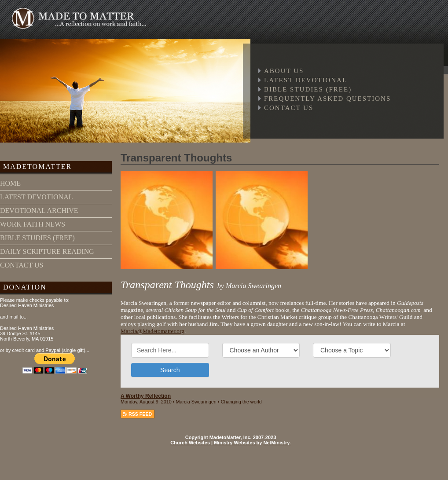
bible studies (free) (37, 238)
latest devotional (36, 197)
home (10, 183)
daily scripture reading (47, 251)
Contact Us (289, 108)
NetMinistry (276, 443)
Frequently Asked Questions (327, 99)
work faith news (33, 224)
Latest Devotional (306, 80)
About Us (284, 71)
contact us (22, 265)
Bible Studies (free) (308, 89)
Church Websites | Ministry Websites (213, 443)
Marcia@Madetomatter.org (152, 331)
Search (170, 370)
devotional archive (39, 211)
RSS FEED (138, 414)
